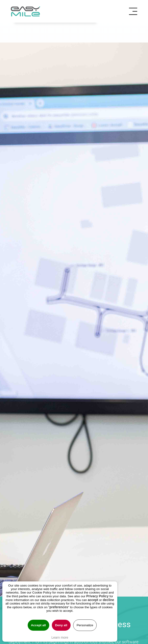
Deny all (61, 625)
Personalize (85, 625)
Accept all (38, 625)
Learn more (60, 637)
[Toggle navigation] (135, 11)
